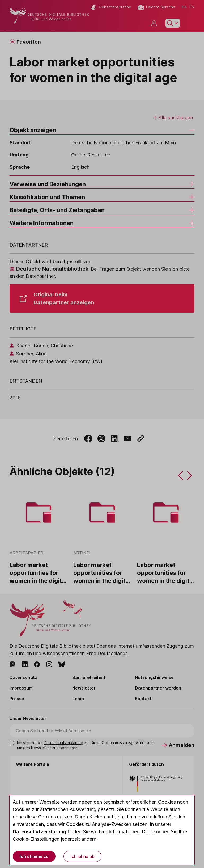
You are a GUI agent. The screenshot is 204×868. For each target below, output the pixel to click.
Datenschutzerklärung (40, 832)
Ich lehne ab (82, 856)
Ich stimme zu (34, 856)
